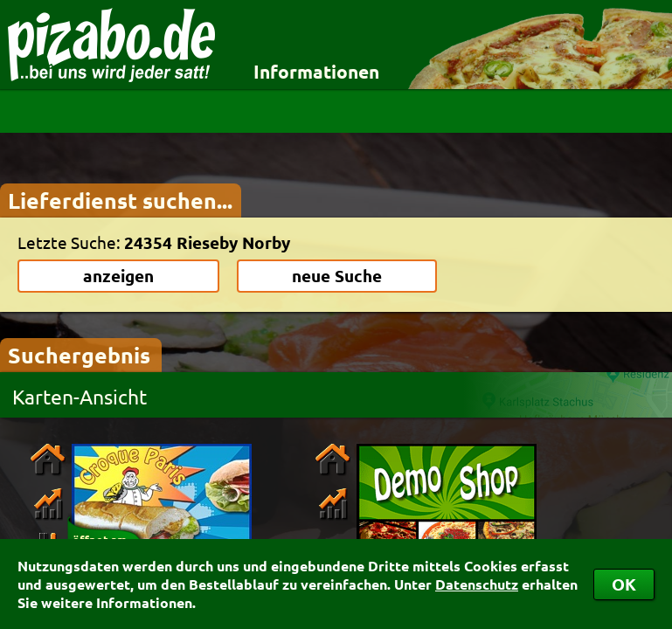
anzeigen (118, 276)
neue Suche (337, 276)
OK (624, 584)
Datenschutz (477, 584)
